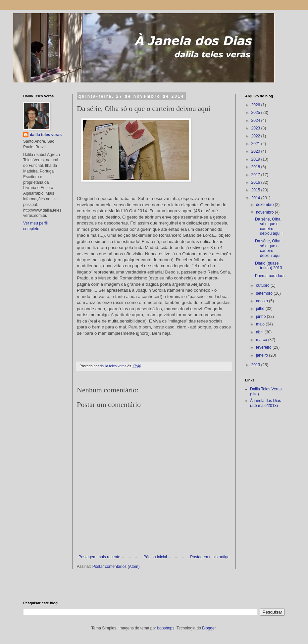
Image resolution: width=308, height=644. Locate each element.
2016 (256, 182)
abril (260, 332)
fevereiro (264, 347)
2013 (256, 365)
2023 (256, 128)
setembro (265, 293)
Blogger (209, 628)
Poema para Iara (270, 276)
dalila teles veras (46, 135)
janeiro (262, 355)
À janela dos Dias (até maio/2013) (265, 403)
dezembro (265, 205)
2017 (256, 175)
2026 (256, 105)
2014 (256, 198)
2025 (256, 113)
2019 (256, 159)
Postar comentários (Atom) (116, 567)
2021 (256, 144)
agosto (262, 301)
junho (261, 317)
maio (261, 324)
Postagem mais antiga (210, 557)
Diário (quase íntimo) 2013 (269, 266)
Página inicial (155, 557)
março (262, 340)
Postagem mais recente (99, 557)
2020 (256, 151)
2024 (256, 121)
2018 (256, 167)
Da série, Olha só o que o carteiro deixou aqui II (269, 226)
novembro (265, 212)
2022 (256, 136)
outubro (263, 285)
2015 (256, 190)
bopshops (166, 628)
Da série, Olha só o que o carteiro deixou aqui (268, 248)
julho (261, 309)
